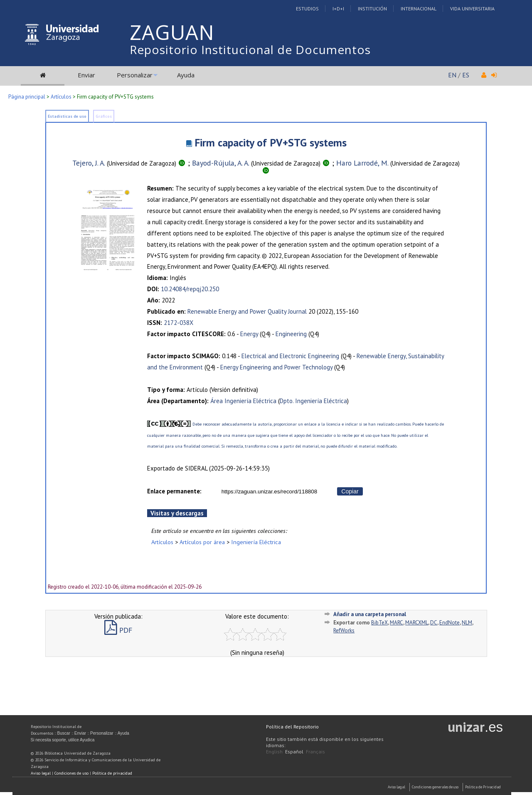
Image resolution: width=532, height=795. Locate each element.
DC (434, 623)
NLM (467, 623)
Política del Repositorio (292, 727)
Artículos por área (202, 542)
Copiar (350, 491)
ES (466, 75)
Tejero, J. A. (89, 163)
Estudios (307, 9)
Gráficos (104, 116)
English (274, 752)
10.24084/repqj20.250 (190, 289)
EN (452, 75)
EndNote (449, 623)
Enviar (86, 75)
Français (315, 752)
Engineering (291, 334)
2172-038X (179, 323)
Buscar (64, 733)
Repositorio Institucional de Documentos (250, 50)
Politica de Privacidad (483, 787)
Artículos (61, 97)
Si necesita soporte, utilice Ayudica (63, 740)
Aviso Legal (397, 787)
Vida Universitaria (472, 9)
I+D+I (338, 9)
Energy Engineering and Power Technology (276, 367)
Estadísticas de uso (67, 116)
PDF (118, 630)
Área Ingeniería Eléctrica (243, 401)
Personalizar (135, 75)
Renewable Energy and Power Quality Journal (247, 311)
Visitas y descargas (177, 513)
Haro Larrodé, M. (362, 163)
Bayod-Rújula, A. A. (221, 163)
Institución (372, 9)
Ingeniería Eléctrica (256, 542)
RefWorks (344, 630)
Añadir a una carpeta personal (370, 614)
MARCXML (417, 623)
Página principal (27, 97)
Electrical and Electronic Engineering (290, 356)
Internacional (419, 9)
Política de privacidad (112, 773)
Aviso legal (41, 773)
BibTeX (379, 623)
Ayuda (186, 75)
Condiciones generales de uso (435, 787)
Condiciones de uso (71, 773)
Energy (249, 334)
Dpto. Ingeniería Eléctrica (313, 401)
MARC (397, 623)
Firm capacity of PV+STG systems (271, 142)
